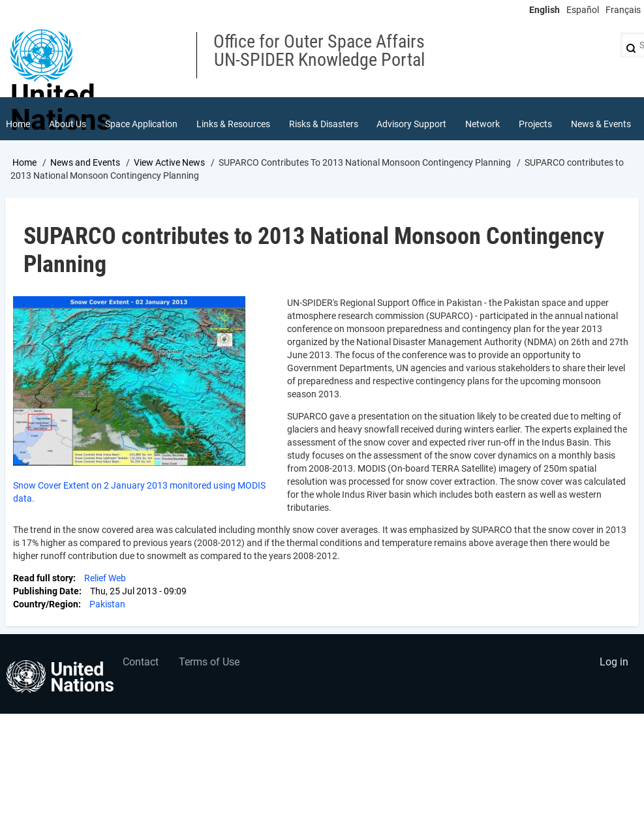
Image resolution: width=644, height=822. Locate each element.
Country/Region (46, 604)
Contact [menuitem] (141, 662)
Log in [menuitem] (614, 662)
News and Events (85, 162)
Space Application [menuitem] (141, 124)
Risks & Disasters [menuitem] (324, 124)
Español (583, 10)
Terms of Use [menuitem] (209, 662)
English (544, 10)
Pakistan (107, 604)
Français (623, 10)
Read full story (43, 578)
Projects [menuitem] (535, 124)
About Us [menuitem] (68, 124)
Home (24, 162)
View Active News (169, 162)
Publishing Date (46, 591)
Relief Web (105, 578)
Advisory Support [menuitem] (411, 124)
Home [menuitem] (18, 124)
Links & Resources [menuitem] (233, 124)
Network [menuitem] (483, 124)
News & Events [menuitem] (601, 124)
